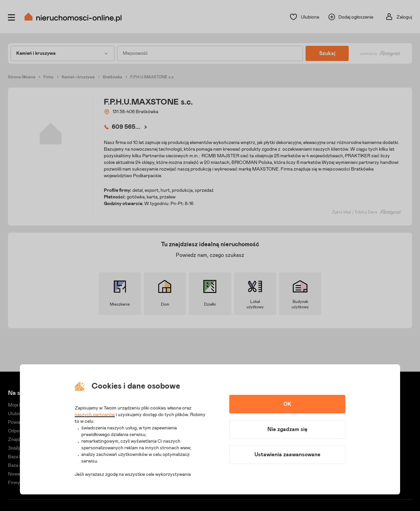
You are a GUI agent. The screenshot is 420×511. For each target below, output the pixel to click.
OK (287, 404)
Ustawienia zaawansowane (287, 455)
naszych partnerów (95, 415)
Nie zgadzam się (287, 429)
